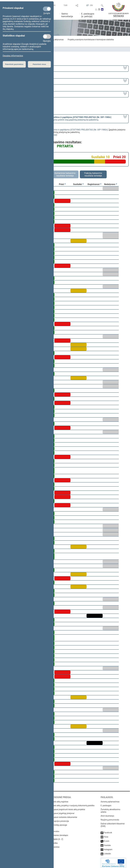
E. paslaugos (106, 804)
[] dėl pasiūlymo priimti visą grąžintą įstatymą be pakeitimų (57, 119)
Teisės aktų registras (60, 800)
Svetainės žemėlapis (59, 833)
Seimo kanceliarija (67, 15)
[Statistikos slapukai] (47, 36)
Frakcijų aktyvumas (56, 40)
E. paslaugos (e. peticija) (88, 15)
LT (88, 5)
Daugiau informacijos (13, 56)
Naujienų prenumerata (110, 818)
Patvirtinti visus (39, 64)
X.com (107, 839)
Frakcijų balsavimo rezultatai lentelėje (93, 174)
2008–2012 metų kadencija (16, 68)
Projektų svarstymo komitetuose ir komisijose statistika (91, 40)
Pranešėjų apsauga (59, 823)
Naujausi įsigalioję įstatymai (63, 811)
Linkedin (107, 852)
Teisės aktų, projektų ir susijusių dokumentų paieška (73, 804)
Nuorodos (55, 830)
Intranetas (55, 845)
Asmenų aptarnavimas (110, 800)
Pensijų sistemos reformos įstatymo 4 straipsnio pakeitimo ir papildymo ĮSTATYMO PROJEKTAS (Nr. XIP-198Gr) (55, 130)
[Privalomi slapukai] (47, 9)
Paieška (54, 841)
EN (91, 5)
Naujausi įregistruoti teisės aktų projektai (68, 808)
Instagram (108, 848)
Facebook (108, 831)
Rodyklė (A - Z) (57, 837)
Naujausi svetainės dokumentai (64, 815)
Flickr (106, 835)
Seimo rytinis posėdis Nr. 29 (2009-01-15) (23, 94)
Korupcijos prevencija (60, 819)
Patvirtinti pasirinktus (14, 64)
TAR (65, 5)
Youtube (107, 843)
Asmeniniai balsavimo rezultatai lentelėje (65, 174)
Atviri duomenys (107, 814)
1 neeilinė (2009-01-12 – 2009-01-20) (21, 81)
